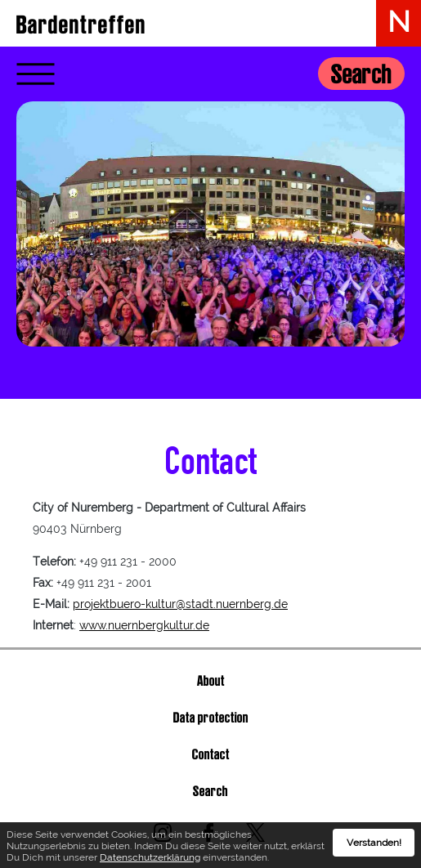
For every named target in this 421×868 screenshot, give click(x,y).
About (211, 680)
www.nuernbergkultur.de (144, 625)
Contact (211, 754)
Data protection (211, 717)
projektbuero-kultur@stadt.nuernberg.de (180, 604)
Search (361, 74)
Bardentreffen (81, 25)
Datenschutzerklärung (150, 862)
